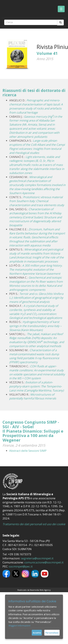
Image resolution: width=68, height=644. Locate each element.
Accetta (37, 633)
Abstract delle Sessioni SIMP (28, 451)
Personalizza (52, 633)
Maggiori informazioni (19, 626)
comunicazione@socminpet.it (44, 562)
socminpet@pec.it (21, 566)
